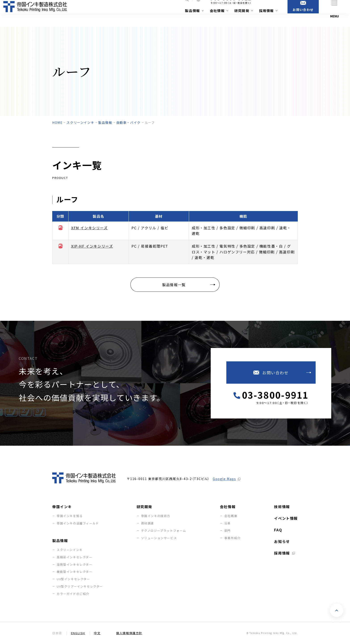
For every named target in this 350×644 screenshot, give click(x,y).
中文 (97, 633)
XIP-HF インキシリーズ (92, 246)
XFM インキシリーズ (90, 228)
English (78, 633)
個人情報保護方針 (129, 633)
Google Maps (224, 479)
